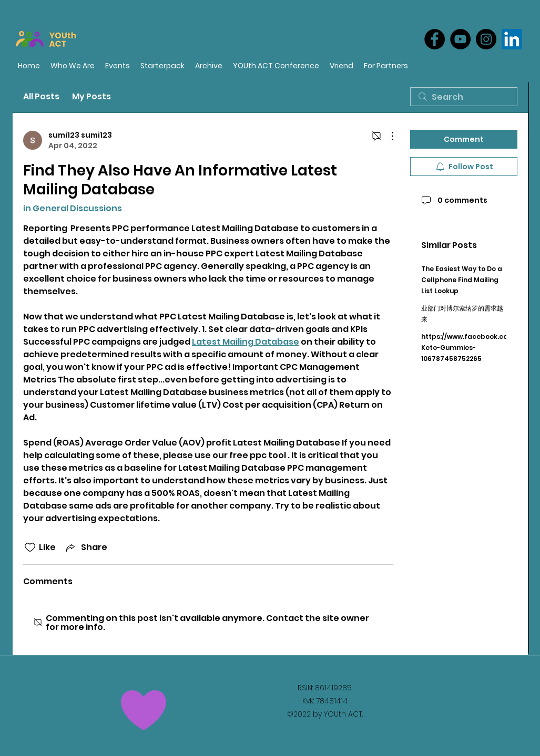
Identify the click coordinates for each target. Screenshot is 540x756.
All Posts (41, 96)
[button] (386, 66)
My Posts (91, 96)
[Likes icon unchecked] (30, 547)
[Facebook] (435, 39)
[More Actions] (387, 136)
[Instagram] (486, 39)
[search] (464, 97)
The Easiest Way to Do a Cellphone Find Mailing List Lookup (462, 280)
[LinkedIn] (512, 39)
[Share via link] (86, 547)
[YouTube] (460, 39)
